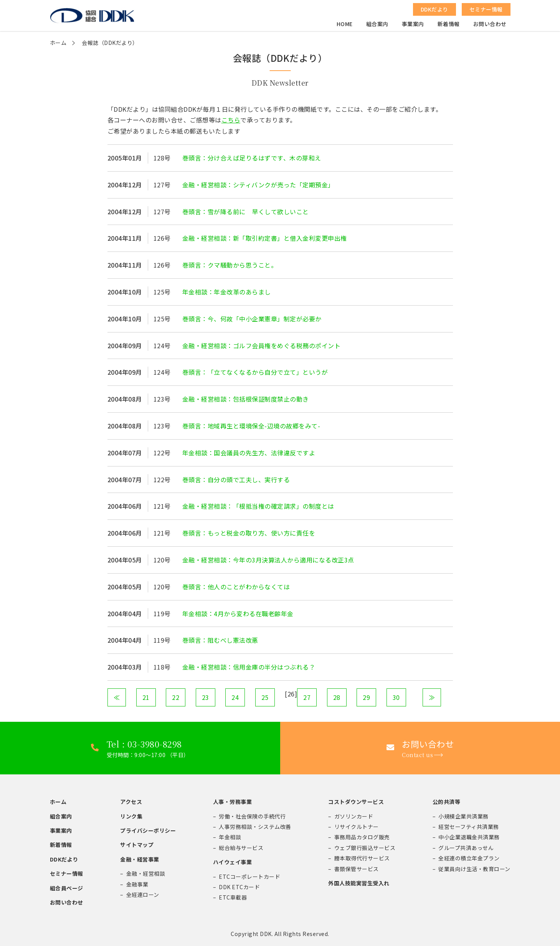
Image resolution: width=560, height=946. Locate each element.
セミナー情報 (67, 873)
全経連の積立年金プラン (469, 858)
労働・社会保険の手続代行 (252, 816)
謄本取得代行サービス (362, 858)
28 (337, 697)
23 (206, 697)
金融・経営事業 (140, 859)
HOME (345, 25)
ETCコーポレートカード (249, 877)
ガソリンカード (354, 816)
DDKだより (64, 859)
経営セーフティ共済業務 (469, 827)
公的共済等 (447, 802)
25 (265, 697)
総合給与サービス (241, 848)
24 (235, 697)
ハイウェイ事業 (233, 862)
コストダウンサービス (356, 802)
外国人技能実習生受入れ (359, 883)
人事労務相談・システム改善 (255, 827)
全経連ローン (143, 895)
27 (307, 697)
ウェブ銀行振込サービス (365, 848)
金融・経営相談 (146, 873)
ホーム (58, 43)
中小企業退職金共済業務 (469, 837)
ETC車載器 (233, 897)
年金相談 (230, 837)
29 (366, 697)
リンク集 (131, 816)
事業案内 (413, 25)
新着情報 (449, 25)
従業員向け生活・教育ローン (474, 869)
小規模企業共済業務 (463, 816)
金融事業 (137, 884)
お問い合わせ (490, 25)
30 (396, 697)
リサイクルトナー (357, 827)
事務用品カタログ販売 (362, 837)
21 (146, 697)
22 (176, 697)
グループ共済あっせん (466, 848)
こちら (231, 120)
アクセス (131, 802)
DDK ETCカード (239, 887)
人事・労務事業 (233, 802)
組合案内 (377, 25)
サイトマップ (137, 845)
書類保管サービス (357, 869)
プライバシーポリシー (148, 830)
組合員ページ (67, 888)
